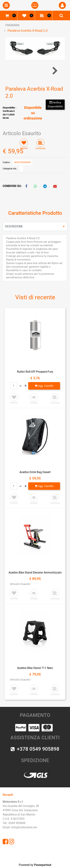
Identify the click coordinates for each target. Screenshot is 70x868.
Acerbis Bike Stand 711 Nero (35, 668)
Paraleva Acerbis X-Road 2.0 (27, 31)
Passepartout (43, 865)
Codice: (6, 162)
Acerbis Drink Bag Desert (35, 472)
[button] (62, 5)
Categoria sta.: (10, 169)
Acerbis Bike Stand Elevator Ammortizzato (35, 573)
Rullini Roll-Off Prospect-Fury (35, 372)
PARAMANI (12, 25)
